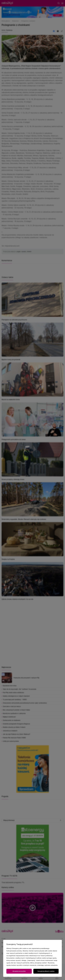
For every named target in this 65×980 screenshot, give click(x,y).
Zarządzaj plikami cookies (46, 971)
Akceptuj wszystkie (19, 971)
